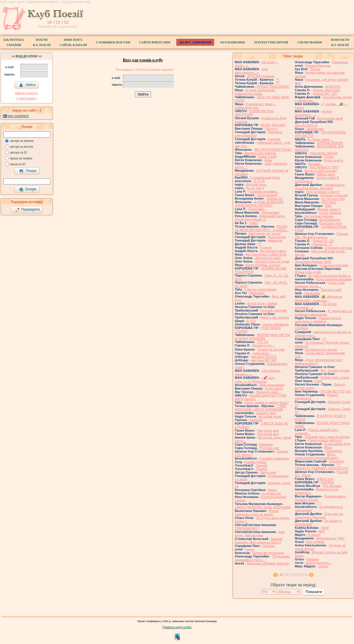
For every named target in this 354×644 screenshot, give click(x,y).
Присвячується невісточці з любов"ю (318, 320)
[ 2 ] (287, 575)
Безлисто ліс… (264, 345)
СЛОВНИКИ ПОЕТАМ (113, 42)
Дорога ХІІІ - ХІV (325, 94)
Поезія (329, 157)
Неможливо (315, 129)
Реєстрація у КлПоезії (132, 70)
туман (253, 223)
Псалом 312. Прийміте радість (322, 235)
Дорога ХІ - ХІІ (323, 241)
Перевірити (27, 210)
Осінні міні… (258, 209)
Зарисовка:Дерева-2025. (313, 262)
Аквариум (275, 240)
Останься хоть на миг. (322, 349)
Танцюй (261, 465)
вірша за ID (18, 164)
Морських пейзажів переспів (268, 563)
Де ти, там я (255, 188)
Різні (319, 381)
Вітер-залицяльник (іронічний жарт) (317, 456)
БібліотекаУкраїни (14, 42)
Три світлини (332, 486)
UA (50, 22)
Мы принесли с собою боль (266, 254)
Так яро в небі (331, 290)
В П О (251, 321)
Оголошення (233, 42)
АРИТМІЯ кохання (261, 76)
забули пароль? (27, 93)
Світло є (271, 129)
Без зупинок (315, 542)
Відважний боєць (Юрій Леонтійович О (260, 218)
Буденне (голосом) (334, 195)
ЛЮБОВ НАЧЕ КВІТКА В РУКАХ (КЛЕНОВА (262, 337)
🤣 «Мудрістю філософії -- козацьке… (319, 299)
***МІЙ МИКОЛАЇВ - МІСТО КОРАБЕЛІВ (260, 408)
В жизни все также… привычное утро (256, 106)
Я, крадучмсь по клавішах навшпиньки (323, 313)
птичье (323, 566)
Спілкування (309, 42)
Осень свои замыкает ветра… (320, 284)
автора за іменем (22, 141)
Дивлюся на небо (268, 258)
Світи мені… (262, 353)
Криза (272, 490)
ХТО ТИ (263, 342)
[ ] (281, 575)
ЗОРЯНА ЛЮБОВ (330, 143)
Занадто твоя (266, 413)
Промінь (269, 546)
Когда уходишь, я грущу (263, 265)
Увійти (27, 85)
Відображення (330, 220)
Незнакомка (271, 212)
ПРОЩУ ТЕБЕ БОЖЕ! (273, 87)
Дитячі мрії (268, 472)
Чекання (313, 559)
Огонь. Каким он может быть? (267, 402)
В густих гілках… (320, 139)
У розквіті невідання (274, 458)
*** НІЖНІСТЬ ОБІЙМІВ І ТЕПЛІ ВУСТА (322, 467)
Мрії (322, 531)
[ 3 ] (293, 575)
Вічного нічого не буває (272, 261)
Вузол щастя (334, 160)
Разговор (266, 444)
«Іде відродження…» (251, 71)
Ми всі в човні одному (321, 171)
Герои (250, 549)
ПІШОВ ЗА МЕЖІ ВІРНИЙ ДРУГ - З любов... (261, 228)
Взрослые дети (331, 223)
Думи (268, 160)
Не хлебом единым (319, 216)
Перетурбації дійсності (325, 440)
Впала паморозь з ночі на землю (257, 513)
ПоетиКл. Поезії (42, 42)
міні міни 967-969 (264, 360)
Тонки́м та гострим (271, 349)
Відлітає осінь (256, 184)
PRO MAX (329, 202)
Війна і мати (326, 174)
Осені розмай (267, 195)
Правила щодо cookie (177, 627)
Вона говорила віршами (334, 279)
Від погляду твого (273, 251)
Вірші (328, 447)
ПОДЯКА (301, 328)
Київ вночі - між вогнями (260, 534)
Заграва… (316, 164)
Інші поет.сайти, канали (73, 42)
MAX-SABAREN (18, 116)
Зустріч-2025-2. (306, 125)
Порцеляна (334, 451)
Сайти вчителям (155, 42)
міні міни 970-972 (264, 357)
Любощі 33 (274, 198)
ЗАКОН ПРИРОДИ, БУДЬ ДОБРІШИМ (263, 507)
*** (278, 80)
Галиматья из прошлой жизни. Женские (320, 186)
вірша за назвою (21, 158)
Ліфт (329, 206)
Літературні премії (271, 42)
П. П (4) (259, 181)
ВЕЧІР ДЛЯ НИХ (273, 125)
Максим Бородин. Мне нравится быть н (259, 541)
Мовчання (257, 293)
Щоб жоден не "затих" (265, 233)
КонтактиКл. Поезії (340, 42)
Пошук (28, 171)
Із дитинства (271, 493)
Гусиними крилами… (264, 191)
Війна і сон (325, 479)
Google (28, 189)
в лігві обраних (330, 213)
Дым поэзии (277, 237)
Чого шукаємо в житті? (323, 192)
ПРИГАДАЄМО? (247, 528)
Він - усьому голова (335, 370)
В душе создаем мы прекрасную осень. (255, 92)
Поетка (315, 69)
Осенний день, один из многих (327, 437)
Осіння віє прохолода (268, 553)
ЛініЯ (325, 528)
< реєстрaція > (27, 98)
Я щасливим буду (337, 444)
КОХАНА (327, 482)
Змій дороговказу (272, 385)
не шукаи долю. (270, 416)
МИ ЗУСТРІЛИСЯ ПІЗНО (273, 149)
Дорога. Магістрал (326, 90)
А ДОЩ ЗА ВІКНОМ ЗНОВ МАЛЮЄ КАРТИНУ (259, 204)
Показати (314, 592)
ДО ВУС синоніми (195, 42)
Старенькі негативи (334, 265)
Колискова (312, 293)
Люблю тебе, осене (335, 377)
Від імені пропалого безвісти (330, 276)
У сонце (266, 247)
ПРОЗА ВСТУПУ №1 (336, 391)
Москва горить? (329, 209)
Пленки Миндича (318, 66)
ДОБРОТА (333, 87)
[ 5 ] (306, 575)
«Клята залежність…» (313, 113)
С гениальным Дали (265, 177)
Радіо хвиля (274, 388)
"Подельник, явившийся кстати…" (262, 558)
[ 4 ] (300, 575)
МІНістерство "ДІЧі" (331, 538)
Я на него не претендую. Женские (319, 515)
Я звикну (314, 535)
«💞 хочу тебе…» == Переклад (255, 380)
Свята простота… (319, 563)
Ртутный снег (269, 448)
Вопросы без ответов (260, 153)
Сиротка (274, 139)
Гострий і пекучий (273, 310)
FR (58, 22)
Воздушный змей (330, 118)
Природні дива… (268, 392)
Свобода (256, 420)
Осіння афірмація (276, 324)
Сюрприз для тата (339, 248)
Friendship (336, 461)
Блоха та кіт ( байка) (263, 303)
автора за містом (22, 147)
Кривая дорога (255, 462)
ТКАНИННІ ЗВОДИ (323, 153)
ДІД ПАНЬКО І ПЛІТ (324, 167)
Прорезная (340, 62)
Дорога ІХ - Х (322, 244)
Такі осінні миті (268, 430)
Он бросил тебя (333, 199)
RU (66, 22)
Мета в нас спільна (275, 317)
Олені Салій (267, 156)
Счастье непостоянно (260, 289)
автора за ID (19, 153)
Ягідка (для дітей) (308, 272)
